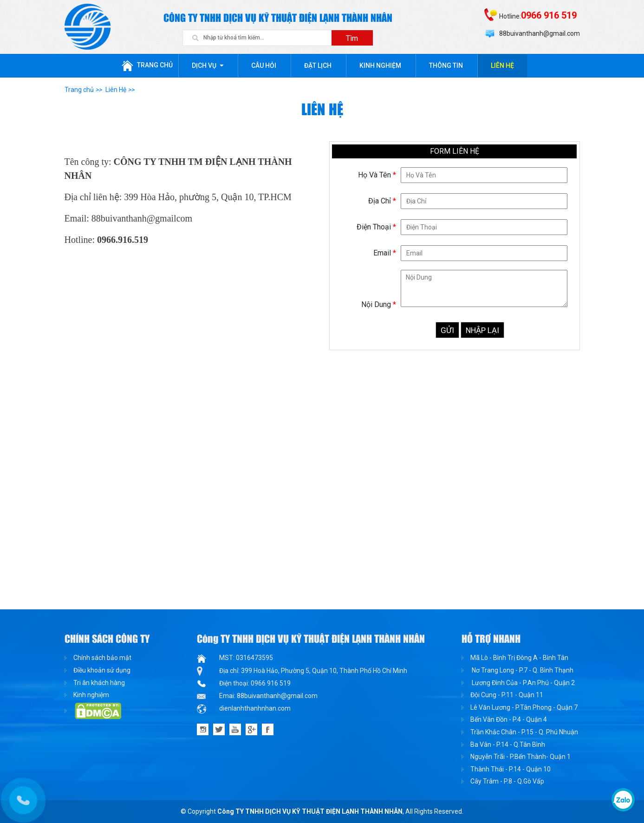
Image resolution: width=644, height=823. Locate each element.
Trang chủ (147, 66)
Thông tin (446, 65)
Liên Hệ (502, 65)
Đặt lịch (318, 65)
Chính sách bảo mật (102, 658)
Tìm (352, 38)
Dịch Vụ (204, 65)
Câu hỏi (264, 65)
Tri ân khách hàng (99, 683)
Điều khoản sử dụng (102, 670)
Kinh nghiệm (380, 65)
